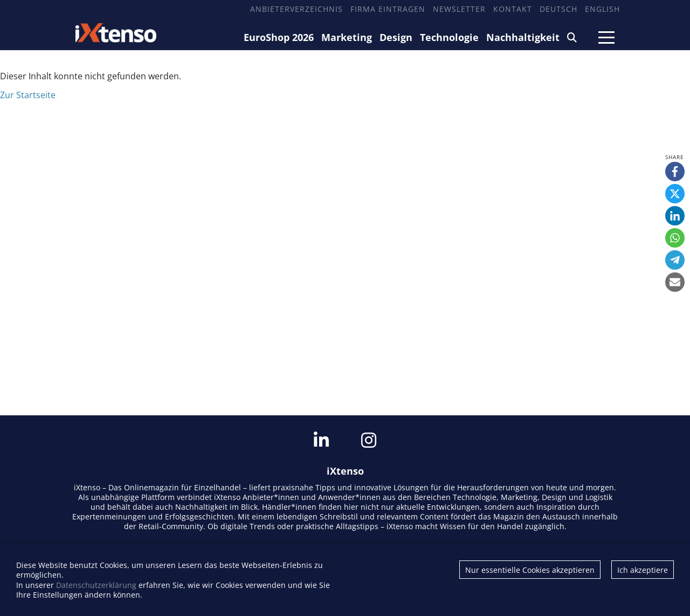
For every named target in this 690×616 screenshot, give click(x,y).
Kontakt (513, 9)
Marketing (347, 37)
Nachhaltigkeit (523, 37)
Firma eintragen (388, 9)
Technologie (449, 37)
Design (396, 37)
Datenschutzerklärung (96, 585)
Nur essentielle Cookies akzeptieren (530, 570)
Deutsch (558, 9)
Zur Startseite (28, 95)
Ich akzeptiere (643, 570)
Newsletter (459, 9)
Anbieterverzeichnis (296, 9)
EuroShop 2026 (279, 37)
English (602, 9)
